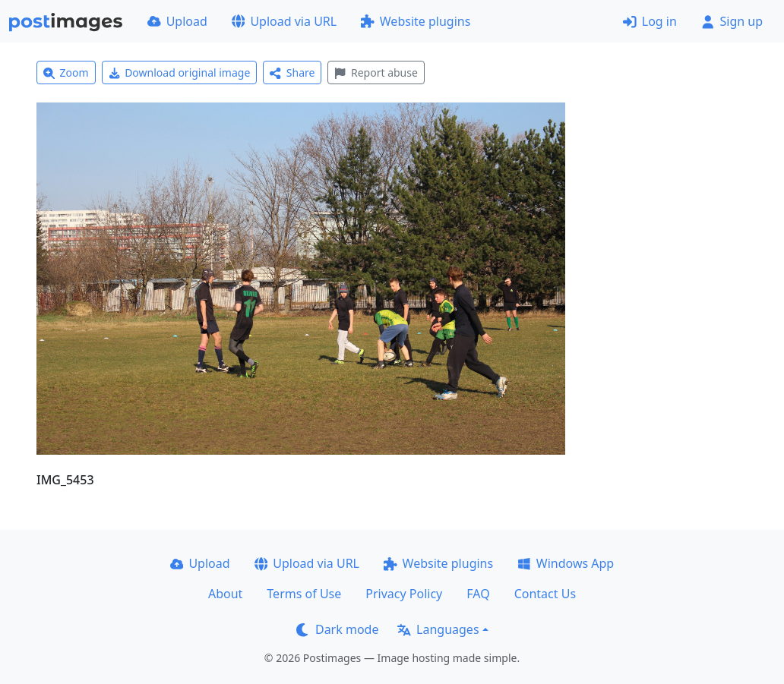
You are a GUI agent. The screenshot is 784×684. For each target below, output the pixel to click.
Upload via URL (284, 21)
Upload (177, 21)
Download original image (180, 72)
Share (292, 72)
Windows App (566, 563)
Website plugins (416, 21)
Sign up (732, 21)
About (225, 594)
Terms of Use (304, 594)
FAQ (478, 594)
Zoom (66, 72)
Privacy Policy (404, 594)
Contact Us (545, 594)
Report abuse (376, 72)
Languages (438, 629)
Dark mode (337, 629)
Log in (650, 21)
